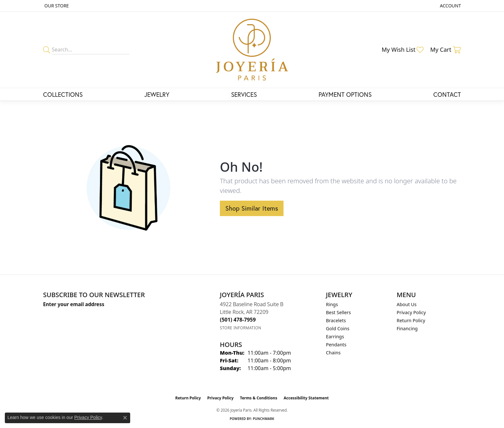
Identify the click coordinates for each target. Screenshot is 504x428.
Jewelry (157, 94)
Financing (407, 328)
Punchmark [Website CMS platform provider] (264, 419)
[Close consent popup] (125, 418)
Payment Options (345, 94)
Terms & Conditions (259, 398)
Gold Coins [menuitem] (338, 328)
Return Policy (411, 320)
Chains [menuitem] (333, 353)
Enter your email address (74, 304)
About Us (407, 304)
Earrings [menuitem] (335, 337)
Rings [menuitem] (332, 304)
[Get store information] (241, 328)
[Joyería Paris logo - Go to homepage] (252, 50)
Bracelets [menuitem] (336, 320)
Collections (63, 94)
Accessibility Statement (306, 398)
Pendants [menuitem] (336, 345)
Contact (447, 94)
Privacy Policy (411, 312)
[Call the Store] (238, 320)
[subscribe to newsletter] (137, 316)
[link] (56, 6)
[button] (450, 6)
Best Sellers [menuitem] (338, 312)
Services (244, 94)
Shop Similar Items (252, 208)
